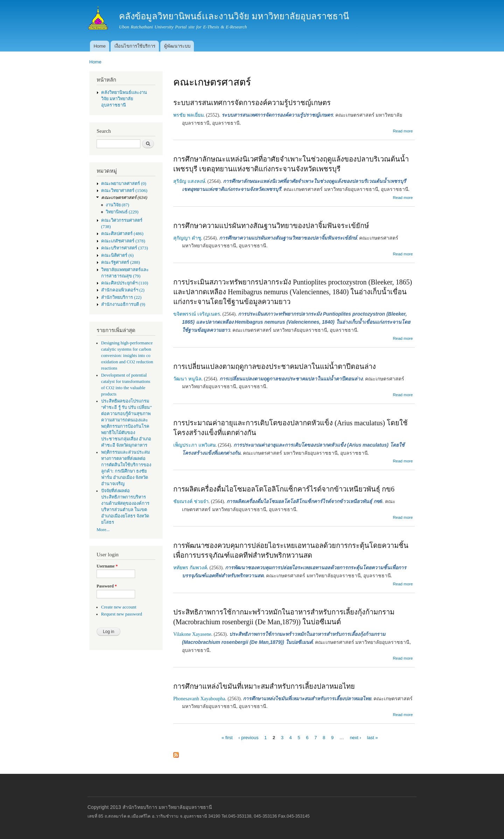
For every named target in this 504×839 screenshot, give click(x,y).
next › (355, 738)
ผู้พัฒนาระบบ (177, 46)
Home (100, 46)
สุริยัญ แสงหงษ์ (189, 181)
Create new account (119, 607)
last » (373, 738)
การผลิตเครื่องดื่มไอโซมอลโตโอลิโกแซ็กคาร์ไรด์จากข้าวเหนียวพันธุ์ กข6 (284, 489)
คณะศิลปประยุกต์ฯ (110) (125, 283)
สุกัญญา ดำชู (187, 238)
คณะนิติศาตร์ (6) (117, 255)
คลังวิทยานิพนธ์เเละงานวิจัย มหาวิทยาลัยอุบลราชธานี (124, 99)
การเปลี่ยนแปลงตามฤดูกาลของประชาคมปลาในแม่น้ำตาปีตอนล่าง (275, 366)
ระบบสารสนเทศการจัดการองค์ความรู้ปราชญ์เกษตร (252, 103)
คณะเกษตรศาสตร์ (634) (124, 198)
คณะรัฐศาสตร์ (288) (121, 262)
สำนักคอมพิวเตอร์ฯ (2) (123, 290)
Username (107, 566)
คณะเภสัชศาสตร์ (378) (123, 241)
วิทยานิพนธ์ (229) (122, 212)
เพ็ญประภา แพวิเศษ (194, 445)
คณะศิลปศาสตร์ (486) (122, 234)
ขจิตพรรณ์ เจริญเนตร (197, 314)
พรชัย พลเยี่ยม (188, 115)
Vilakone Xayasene (192, 634)
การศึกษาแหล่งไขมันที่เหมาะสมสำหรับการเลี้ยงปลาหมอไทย (264, 686)
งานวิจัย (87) (118, 205)
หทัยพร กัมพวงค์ (190, 568)
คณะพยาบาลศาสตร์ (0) (124, 184)
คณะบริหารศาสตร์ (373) (125, 248)
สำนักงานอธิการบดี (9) (123, 304)
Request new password (122, 614)
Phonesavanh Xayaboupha (199, 699)
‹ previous (248, 738)
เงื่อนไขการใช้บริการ (135, 46)
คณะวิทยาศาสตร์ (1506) (124, 191)
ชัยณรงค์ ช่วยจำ (191, 501)
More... (103, 530)
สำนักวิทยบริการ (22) (121, 297)
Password (107, 586)
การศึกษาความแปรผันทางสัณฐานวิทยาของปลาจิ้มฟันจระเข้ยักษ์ (271, 226)
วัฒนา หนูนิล (187, 379)
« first (227, 738)
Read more (403, 131)
